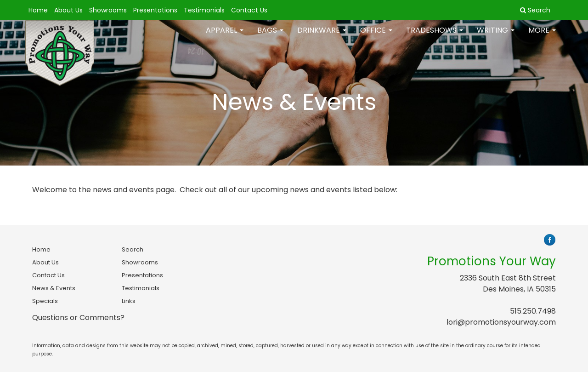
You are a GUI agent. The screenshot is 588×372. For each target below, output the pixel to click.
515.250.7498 (533, 311)
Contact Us (249, 10)
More (542, 37)
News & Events (54, 288)
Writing (496, 37)
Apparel (225, 37)
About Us (68, 10)
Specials (45, 301)
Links (129, 301)
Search (133, 249)
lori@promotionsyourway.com (501, 322)
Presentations (155, 10)
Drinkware (322, 37)
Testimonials (204, 10)
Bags (270, 37)
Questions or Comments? (78, 318)
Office (376, 37)
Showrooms (108, 10)
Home (38, 10)
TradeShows (435, 37)
